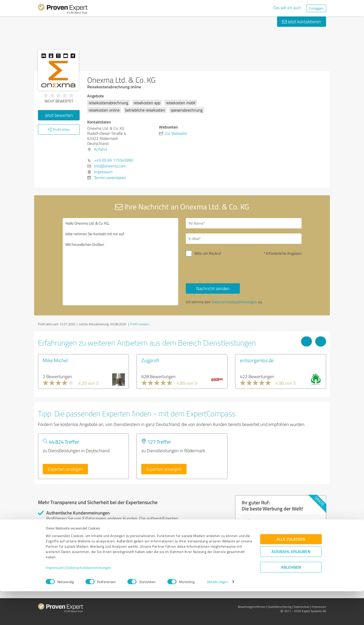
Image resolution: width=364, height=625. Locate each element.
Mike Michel (55, 360)
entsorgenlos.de (257, 360)
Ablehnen (291, 601)
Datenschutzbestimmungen (89, 601)
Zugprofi (150, 360)
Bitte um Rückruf (208, 253)
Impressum (55, 601)
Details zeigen (218, 616)
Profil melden (140, 324)
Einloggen (316, 8)
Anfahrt (101, 149)
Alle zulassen (291, 573)
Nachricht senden (213, 288)
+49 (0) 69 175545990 (114, 160)
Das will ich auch (287, 8)
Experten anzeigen (65, 469)
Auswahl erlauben (291, 585)
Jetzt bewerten (59, 115)
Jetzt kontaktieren (302, 21)
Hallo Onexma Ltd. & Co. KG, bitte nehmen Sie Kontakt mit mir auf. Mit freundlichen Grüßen (121, 262)
